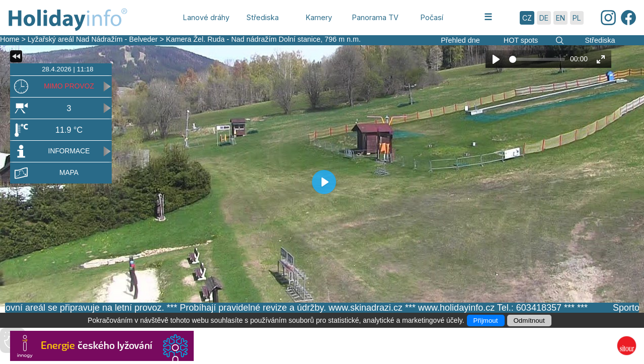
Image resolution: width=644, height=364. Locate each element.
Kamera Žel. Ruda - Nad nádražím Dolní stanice (243, 39)
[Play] (496, 59)
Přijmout (486, 321)
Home (10, 39)
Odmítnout (529, 321)
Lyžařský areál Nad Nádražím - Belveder (93, 39)
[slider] (537, 59)
